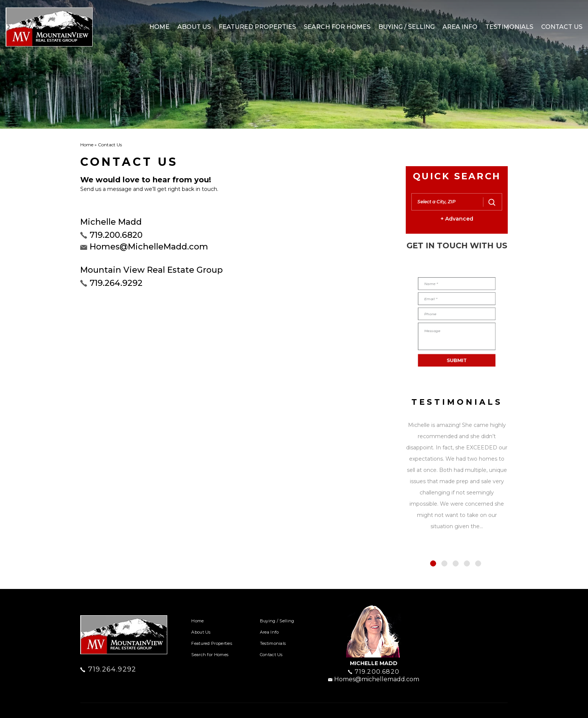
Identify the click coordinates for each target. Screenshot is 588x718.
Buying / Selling (406, 27)
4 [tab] (467, 563)
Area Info (460, 27)
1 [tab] (433, 563)
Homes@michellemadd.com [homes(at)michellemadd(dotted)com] (374, 679)
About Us (194, 27)
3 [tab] (456, 563)
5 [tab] (478, 563)
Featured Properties (257, 27)
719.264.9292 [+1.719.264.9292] (116, 283)
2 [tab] (444, 563)
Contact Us (562, 27)
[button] (448, 202)
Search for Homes (337, 27)
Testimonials (509, 27)
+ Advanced (457, 219)
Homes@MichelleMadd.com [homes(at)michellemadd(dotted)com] (149, 247)
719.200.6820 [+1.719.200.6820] (116, 235)
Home (159, 27)
